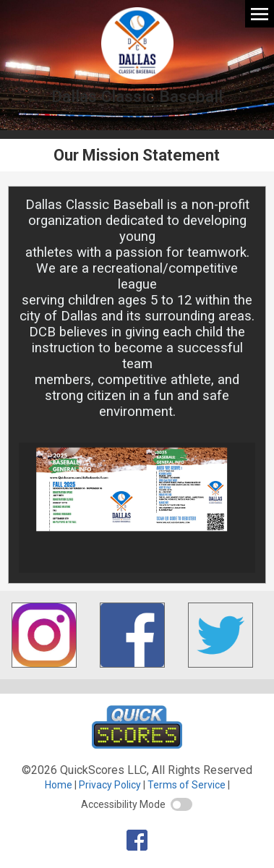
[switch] (181, 804)
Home (59, 785)
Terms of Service (187, 785)
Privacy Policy (110, 785)
